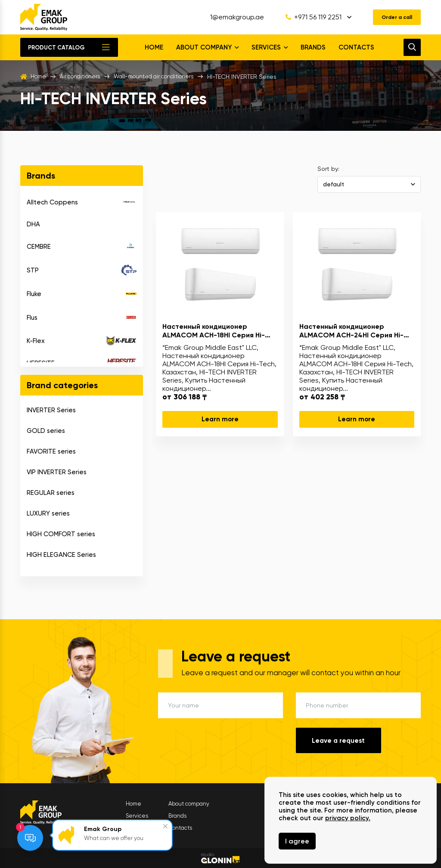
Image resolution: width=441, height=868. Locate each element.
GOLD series (46, 431)
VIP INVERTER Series (57, 472)
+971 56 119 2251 (307, 17)
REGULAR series (51, 493)
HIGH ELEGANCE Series (61, 555)
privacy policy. (348, 818)
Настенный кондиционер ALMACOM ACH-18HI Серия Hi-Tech (214, 331)
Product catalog (56, 48)
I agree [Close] (297, 841)
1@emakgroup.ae (230, 17)
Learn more (220, 419)
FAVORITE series (51, 451)
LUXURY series (48, 513)
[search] (412, 47)
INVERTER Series (51, 410)
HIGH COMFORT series (61, 534)
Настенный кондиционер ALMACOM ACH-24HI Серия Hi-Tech (351, 331)
